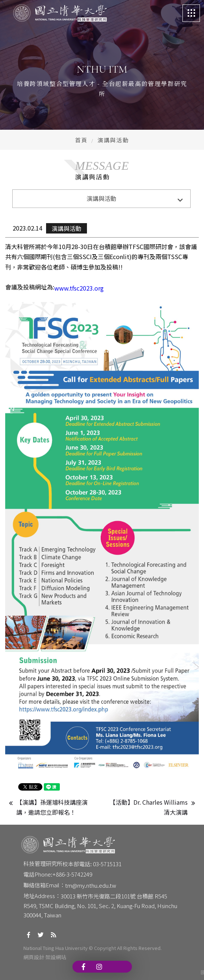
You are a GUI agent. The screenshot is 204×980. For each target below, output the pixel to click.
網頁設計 (34, 957)
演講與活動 (67, 228)
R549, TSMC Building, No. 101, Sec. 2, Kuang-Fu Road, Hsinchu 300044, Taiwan (101, 911)
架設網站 (56, 957)
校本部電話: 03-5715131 (92, 864)
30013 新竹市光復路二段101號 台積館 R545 (114, 896)
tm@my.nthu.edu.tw (91, 885)
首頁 (81, 140)
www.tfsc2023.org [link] (79, 288)
